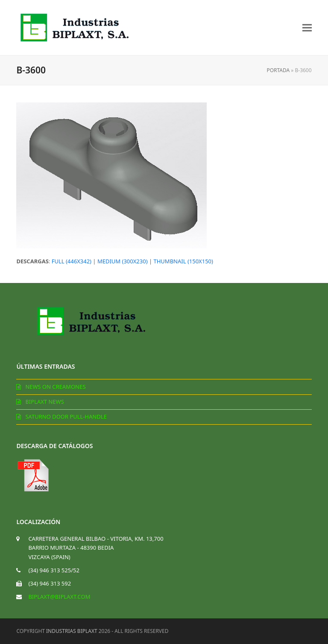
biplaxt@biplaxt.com (59, 597)
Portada (278, 70)
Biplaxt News (44, 402)
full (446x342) (72, 261)
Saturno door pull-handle (66, 417)
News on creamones (55, 387)
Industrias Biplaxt (72, 631)
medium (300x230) (123, 261)
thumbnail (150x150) (183, 261)
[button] (307, 28)
